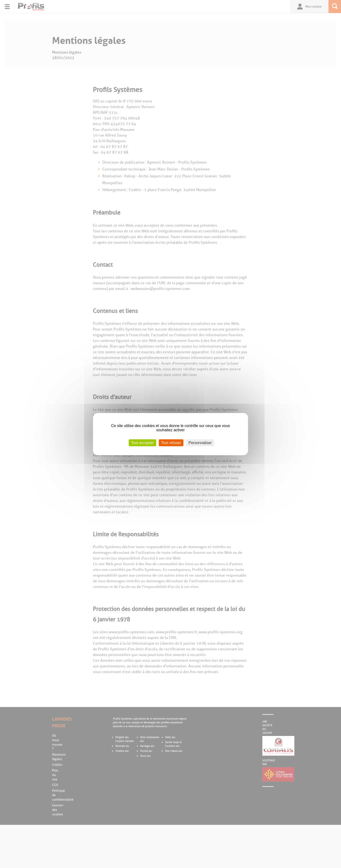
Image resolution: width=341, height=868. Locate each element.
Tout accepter (142, 443)
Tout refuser (171, 443)
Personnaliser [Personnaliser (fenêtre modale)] (200, 443)
